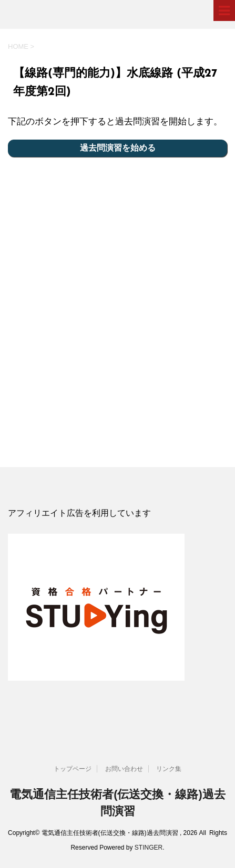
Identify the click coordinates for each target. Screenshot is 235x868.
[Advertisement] (118, 309)
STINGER (149, 848)
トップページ (73, 769)
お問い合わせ (124, 769)
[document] (118, 514)
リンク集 (169, 769)
